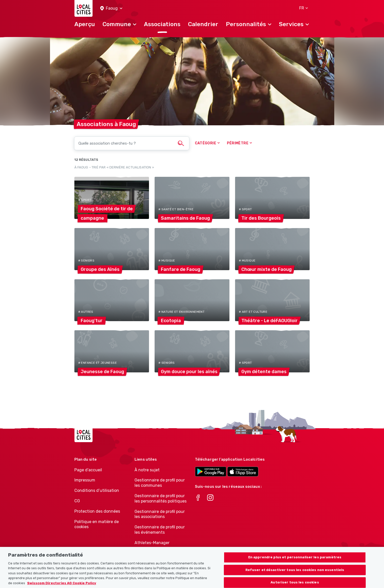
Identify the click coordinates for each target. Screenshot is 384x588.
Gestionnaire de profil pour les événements (160, 530)
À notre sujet (147, 470)
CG (77, 501)
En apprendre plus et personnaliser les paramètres (295, 562)
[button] (111, 8)
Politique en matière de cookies (97, 524)
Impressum (85, 480)
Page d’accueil (88, 470)
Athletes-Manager (152, 543)
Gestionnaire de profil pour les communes (160, 483)
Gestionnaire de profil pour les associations (160, 514)
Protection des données (97, 511)
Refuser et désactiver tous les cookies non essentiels (295, 574)
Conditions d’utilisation (97, 490)
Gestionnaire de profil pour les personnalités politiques (161, 498)
